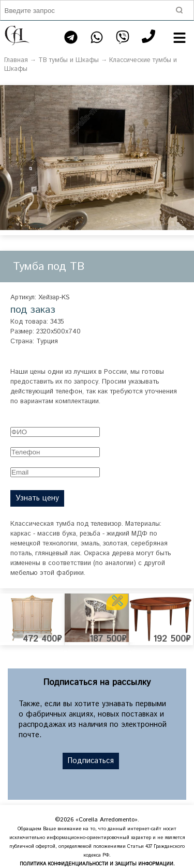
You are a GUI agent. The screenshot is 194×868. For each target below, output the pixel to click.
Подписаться (91, 761)
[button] (185, 94)
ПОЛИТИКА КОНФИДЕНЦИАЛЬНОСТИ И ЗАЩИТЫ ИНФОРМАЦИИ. (97, 864)
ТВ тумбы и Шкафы (69, 60)
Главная (16, 60)
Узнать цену (37, 498)
